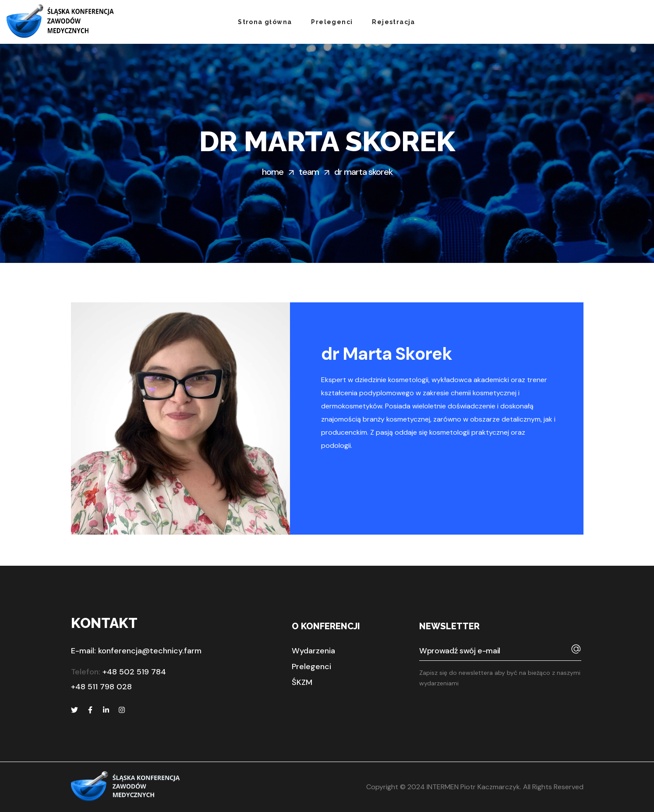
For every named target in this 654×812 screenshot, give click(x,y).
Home (273, 172)
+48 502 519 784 (134, 672)
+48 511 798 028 (101, 687)
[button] (313, 651)
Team (309, 172)
